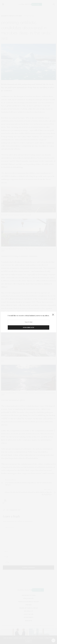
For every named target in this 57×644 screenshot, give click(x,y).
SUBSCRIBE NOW (28, 328)
